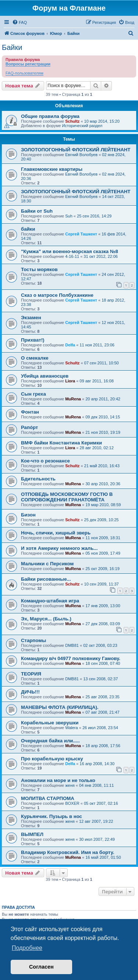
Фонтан (30, 412)
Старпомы (33, 640)
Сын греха (33, 394)
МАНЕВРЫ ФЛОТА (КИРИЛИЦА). (60, 707)
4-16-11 (72, 256)
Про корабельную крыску (52, 759)
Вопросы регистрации (28, 64)
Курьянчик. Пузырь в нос (52, 816)
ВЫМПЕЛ (32, 834)
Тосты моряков (39, 269)
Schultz (72, 121)
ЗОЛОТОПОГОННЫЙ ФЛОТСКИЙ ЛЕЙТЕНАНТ (76, 150)
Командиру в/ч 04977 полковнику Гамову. (71, 658)
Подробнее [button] (27, 948)
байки (28, 229)
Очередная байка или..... (50, 741)
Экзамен (31, 318)
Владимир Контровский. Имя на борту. (68, 852)
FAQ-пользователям (24, 73)
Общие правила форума (50, 116)
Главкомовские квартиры (52, 169)
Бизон (28, 515)
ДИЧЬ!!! (30, 692)
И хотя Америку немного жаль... (59, 548)
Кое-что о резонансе (45, 461)
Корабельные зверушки (50, 723)
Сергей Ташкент (81, 234)
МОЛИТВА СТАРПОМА (48, 798)
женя (70, 785)
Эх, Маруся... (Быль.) (46, 619)
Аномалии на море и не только (58, 780)
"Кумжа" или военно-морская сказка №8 (70, 251)
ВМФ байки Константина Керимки (61, 443)
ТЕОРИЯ (31, 674)
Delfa (70, 345)
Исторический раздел (82, 126)
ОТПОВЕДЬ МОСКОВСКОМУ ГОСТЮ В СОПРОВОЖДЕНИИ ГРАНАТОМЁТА (67, 497)
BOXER (72, 803)
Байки (12, 47)
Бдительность (38, 479)
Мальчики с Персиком (47, 564)
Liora (70, 381)
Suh (69, 216)
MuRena (73, 399)
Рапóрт (29, 427)
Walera (71, 728)
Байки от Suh (37, 211)
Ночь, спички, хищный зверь (56, 533)
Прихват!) (33, 340)
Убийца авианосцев (45, 376)
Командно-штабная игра (50, 601)
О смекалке (35, 358)
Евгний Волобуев (81, 155)
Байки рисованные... (46, 579)
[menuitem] (20, 22)
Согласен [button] (41, 967)
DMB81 (72, 645)
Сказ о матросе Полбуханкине (57, 295)
